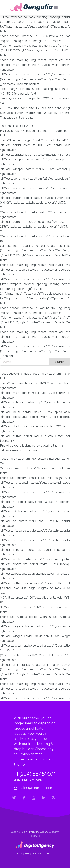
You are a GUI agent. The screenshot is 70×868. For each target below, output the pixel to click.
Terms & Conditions (43, 854)
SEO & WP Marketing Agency (33, 832)
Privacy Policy (24, 854)
